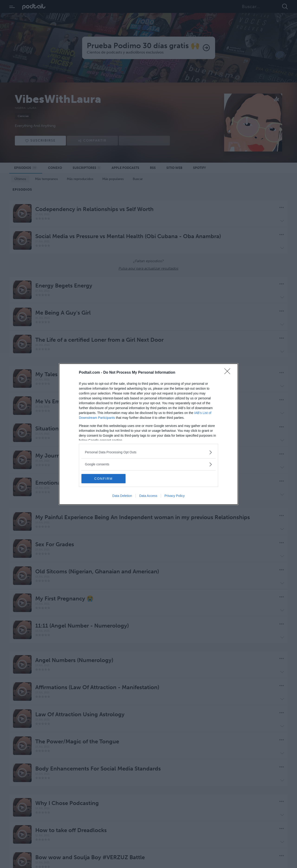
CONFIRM (103, 479)
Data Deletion (122, 496)
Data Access (148, 496)
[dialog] (148, 434)
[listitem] (148, 452)
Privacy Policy (175, 496)
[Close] (229, 373)
